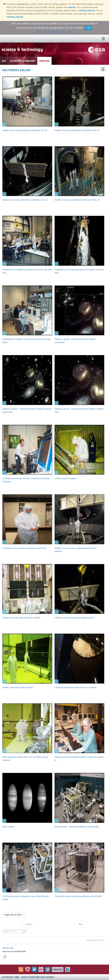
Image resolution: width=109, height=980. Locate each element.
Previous (28, 924)
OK (89, 28)
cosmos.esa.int (15, 17)
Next (81, 924)
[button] (5, 957)
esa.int (72, 7)
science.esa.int (87, 10)
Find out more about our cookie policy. (54, 32)
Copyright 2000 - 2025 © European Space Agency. (28, 977)
